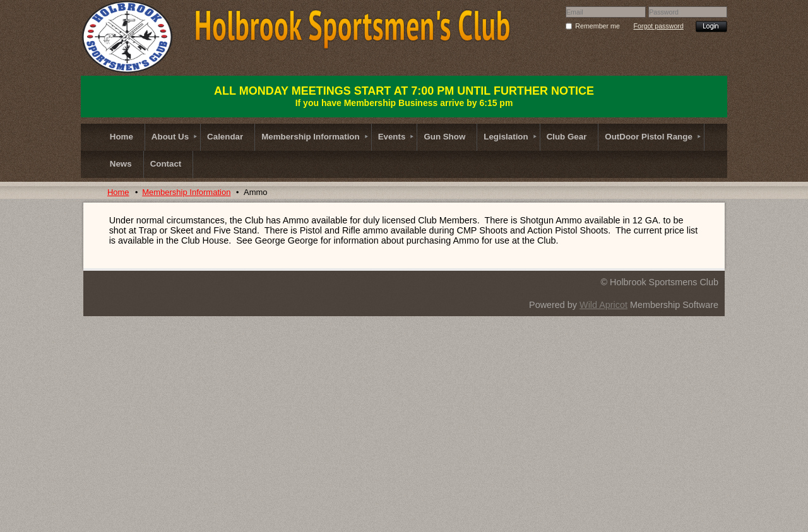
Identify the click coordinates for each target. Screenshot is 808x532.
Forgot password (658, 26)
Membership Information (186, 192)
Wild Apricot (603, 305)
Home (118, 192)
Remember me (597, 26)
